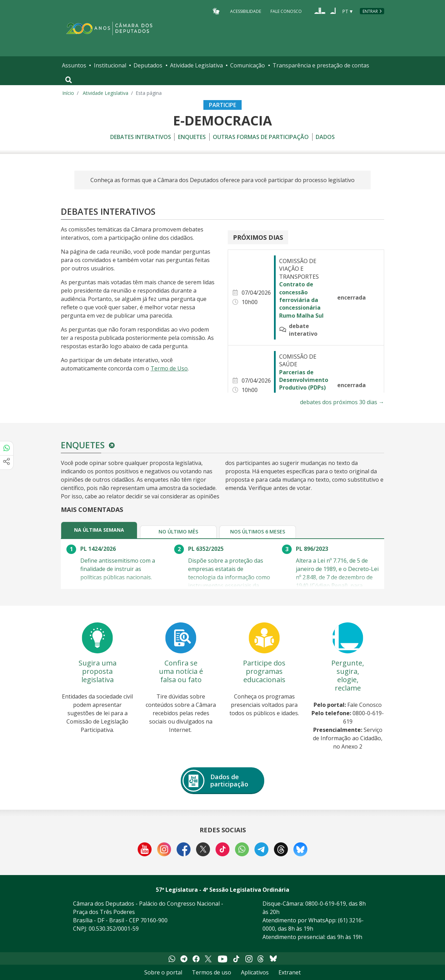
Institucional (110, 65)
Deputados (148, 65)
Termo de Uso (169, 368)
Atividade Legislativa (196, 65)
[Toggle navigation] (69, 80)
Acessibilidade (246, 11)
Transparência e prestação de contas (321, 65)
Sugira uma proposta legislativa (98, 671)
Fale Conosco (286, 11)
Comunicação (248, 65)
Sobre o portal (163, 972)
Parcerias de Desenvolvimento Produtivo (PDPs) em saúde (304, 384)
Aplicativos (255, 972)
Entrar (370, 11)
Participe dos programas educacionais (264, 671)
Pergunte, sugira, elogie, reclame (348, 675)
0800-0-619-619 (326, 904)
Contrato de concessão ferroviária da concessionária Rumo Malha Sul (301, 300)
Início (68, 93)
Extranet (290, 972)
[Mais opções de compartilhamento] (7, 463)
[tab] (99, 530)
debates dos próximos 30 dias (342, 402)
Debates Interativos (141, 137)
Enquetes (192, 137)
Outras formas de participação (261, 137)
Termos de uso (212, 972)
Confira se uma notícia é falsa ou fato (181, 671)
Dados (325, 137)
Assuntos (74, 65)
